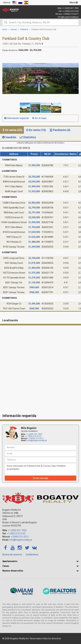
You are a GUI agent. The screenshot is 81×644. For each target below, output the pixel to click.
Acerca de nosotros (12, 555)
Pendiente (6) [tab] (60, 130)
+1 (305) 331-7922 (70, 8)
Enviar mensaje (41, 478)
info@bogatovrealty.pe (68, 17)
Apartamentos (10, 561)
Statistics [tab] (28, 137)
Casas (6, 566)
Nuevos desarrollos (13, 571)
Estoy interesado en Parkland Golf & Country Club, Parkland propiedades (40, 469)
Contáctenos (32, 555)
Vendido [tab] (9, 137)
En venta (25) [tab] (12, 130)
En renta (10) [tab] (36, 130)
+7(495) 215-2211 (71, 14)
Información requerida (17, 118)
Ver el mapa (39, 118)
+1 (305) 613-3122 (70, 11)
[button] (76, 58)
